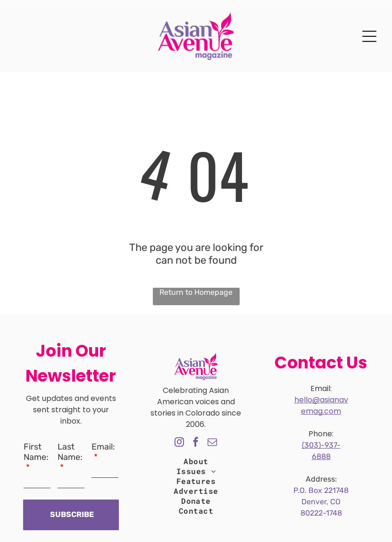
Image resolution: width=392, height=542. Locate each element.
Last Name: (70, 452)
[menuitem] (196, 461)
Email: (103, 447)
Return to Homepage (196, 292)
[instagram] (179, 443)
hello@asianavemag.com (321, 405)
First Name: (36, 452)
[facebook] (196, 443)
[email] (212, 443)
